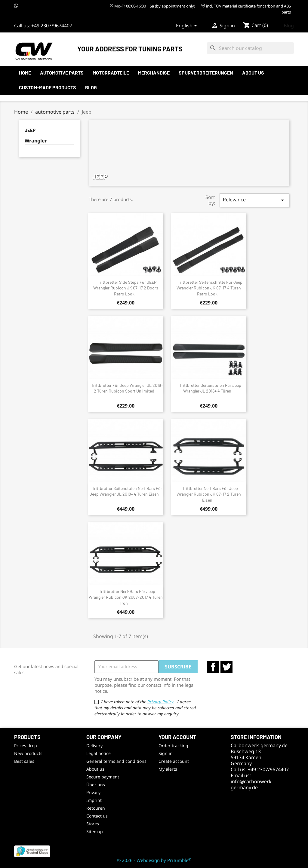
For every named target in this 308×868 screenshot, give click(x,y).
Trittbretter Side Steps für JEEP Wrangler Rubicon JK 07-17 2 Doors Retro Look (126, 288)
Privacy (93, 792)
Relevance (254, 200)
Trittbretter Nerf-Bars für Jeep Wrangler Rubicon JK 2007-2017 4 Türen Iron (126, 597)
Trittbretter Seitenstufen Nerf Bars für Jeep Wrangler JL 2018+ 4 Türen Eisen (126, 491)
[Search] (250, 48)
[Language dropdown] (188, 26)
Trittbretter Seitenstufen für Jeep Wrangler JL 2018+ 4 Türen (210, 388)
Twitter (226, 667)
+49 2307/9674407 (52, 26)
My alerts (168, 769)
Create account (174, 761)
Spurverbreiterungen (206, 73)
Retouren (96, 808)
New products (28, 753)
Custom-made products (48, 87)
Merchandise (154, 73)
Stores (93, 824)
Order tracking (173, 746)
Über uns (96, 785)
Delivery (94, 746)
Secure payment (103, 777)
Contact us (97, 816)
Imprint (94, 800)
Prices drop (26, 746)
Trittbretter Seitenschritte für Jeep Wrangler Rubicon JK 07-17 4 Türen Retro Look (210, 288)
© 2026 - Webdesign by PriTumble (154, 860)
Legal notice (99, 753)
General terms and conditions (116, 761)
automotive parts (62, 73)
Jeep (30, 130)
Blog (289, 26)
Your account (177, 737)
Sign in (166, 753)
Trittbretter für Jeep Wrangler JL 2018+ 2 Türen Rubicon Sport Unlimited (127, 388)
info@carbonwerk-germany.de (252, 784)
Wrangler (36, 141)
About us (253, 73)
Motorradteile (111, 73)
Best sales (24, 761)
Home (25, 73)
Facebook (213, 667)
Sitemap (95, 831)
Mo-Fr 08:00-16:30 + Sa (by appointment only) (152, 6)
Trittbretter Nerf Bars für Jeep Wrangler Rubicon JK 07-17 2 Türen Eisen (209, 494)
